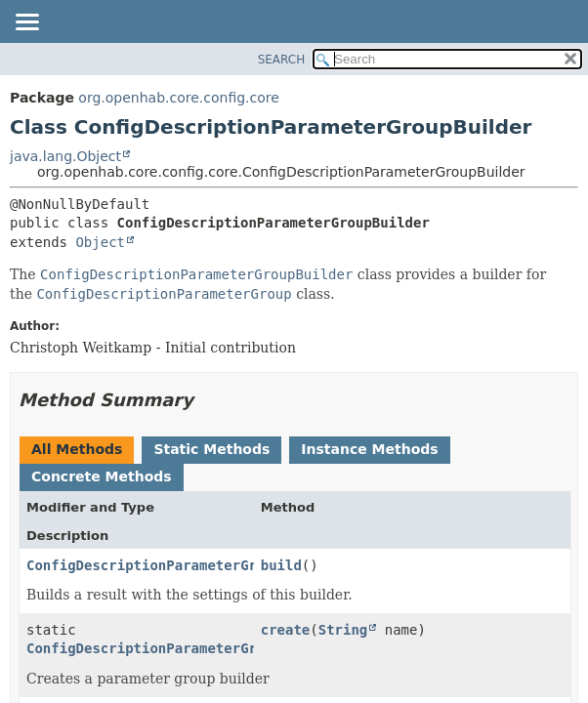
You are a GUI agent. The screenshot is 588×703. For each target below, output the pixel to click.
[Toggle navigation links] (26, 23)
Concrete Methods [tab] (102, 476)
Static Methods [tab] (211, 449)
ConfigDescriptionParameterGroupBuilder (183, 648)
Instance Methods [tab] (369, 449)
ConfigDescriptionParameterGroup (154, 565)
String (343, 630)
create (286, 630)
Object (100, 242)
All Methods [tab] (77, 449)
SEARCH (282, 60)
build (281, 565)
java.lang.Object (65, 156)
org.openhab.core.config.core (179, 98)
